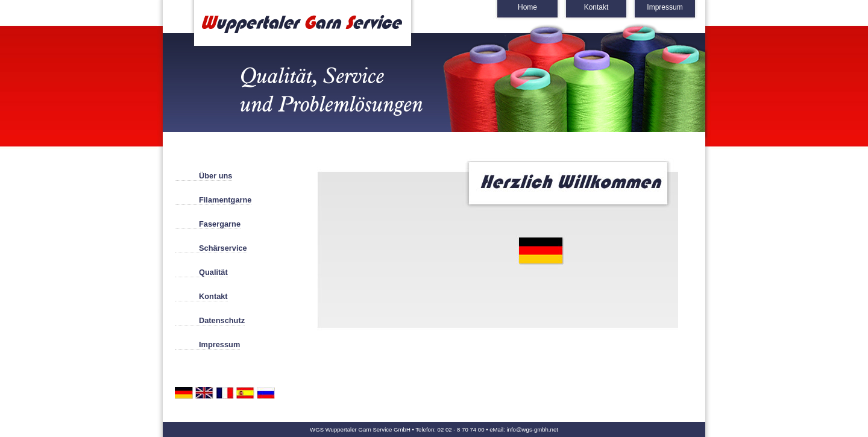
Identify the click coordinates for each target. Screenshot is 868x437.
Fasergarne (220, 224)
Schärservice (223, 248)
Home (527, 7)
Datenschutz (222, 320)
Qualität (213, 272)
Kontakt (596, 7)
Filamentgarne (225, 200)
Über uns (215, 176)
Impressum (665, 7)
